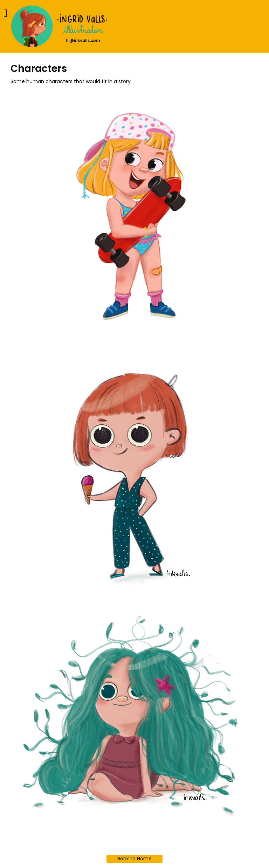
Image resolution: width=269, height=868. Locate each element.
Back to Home (134, 859)
